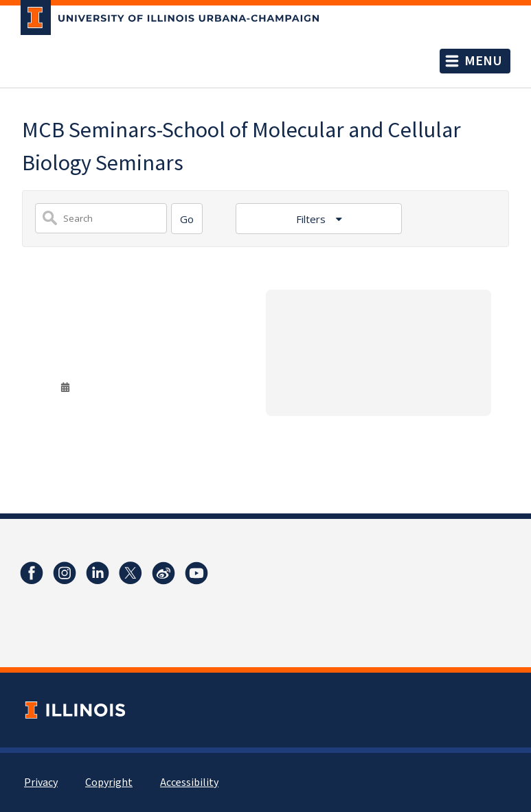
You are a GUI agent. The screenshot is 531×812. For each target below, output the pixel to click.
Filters (312, 219)
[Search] (187, 219)
